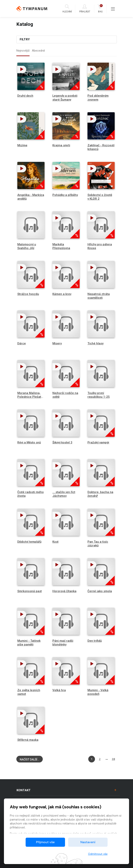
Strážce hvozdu (28, 294)
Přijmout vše (45, 842)
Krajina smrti (61, 145)
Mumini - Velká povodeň (98, 692)
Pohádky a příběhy (65, 195)
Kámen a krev (62, 294)
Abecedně (38, 51)
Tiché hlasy (95, 343)
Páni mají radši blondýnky (63, 643)
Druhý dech (25, 96)
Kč (100, 9)
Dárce (22, 343)
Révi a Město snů (29, 442)
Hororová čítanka (64, 591)
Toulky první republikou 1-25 (99, 395)
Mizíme (22, 145)
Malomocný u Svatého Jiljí (27, 246)
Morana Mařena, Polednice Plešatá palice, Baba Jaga (30, 397)
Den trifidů (95, 641)
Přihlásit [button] (85, 9)
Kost (55, 542)
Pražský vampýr (98, 442)
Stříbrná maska (28, 740)
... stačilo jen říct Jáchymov (64, 494)
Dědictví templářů (29, 542)
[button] (22, 69)
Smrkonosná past (30, 591)
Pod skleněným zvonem (98, 98)
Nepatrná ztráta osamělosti (99, 296)
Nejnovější (23, 51)
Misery (57, 343)
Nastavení (88, 842)
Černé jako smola (100, 591)
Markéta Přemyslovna (61, 246)
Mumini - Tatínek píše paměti (29, 643)
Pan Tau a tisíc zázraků (98, 544)
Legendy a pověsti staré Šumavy (65, 98)
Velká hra (59, 690)
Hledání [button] (67, 9)
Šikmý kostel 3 (62, 442)
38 (113, 759)
